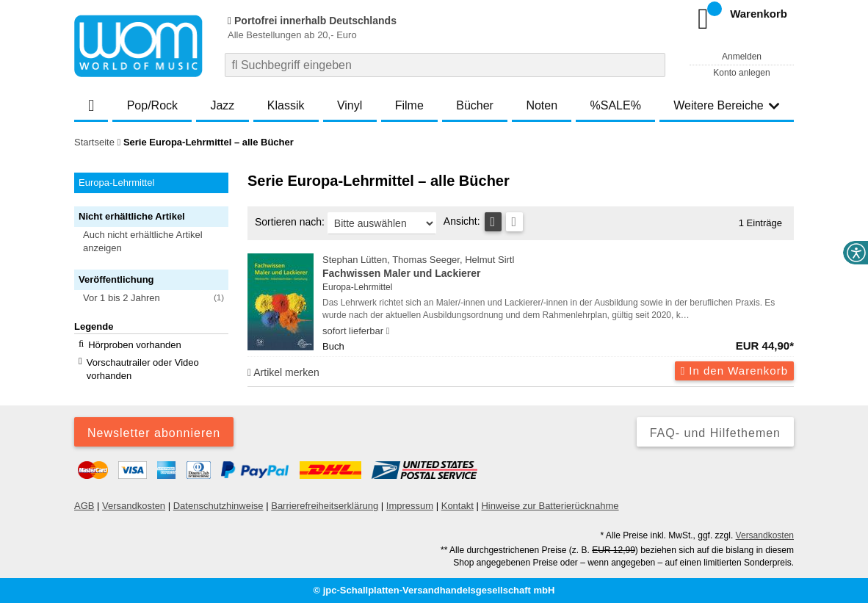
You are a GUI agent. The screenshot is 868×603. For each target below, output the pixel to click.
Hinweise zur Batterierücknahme (550, 506)
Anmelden (742, 57)
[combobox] (445, 65)
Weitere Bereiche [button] (726, 105)
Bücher (475, 105)
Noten (542, 105)
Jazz (222, 105)
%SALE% (616, 105)
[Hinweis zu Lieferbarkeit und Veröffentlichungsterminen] (388, 331)
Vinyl (350, 105)
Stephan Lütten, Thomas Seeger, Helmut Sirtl (558, 268)
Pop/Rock (152, 105)
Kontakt (457, 506)
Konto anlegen (741, 73)
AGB (84, 506)
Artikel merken (283, 372)
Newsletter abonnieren (154, 433)
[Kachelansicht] (514, 222)
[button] (158, 242)
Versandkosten (134, 506)
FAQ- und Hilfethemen (715, 433)
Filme (409, 105)
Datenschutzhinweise (218, 506)
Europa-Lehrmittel (357, 287)
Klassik (286, 105)
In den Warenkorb (734, 371)
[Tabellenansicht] (493, 222)
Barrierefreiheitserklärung (325, 506)
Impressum (410, 506)
